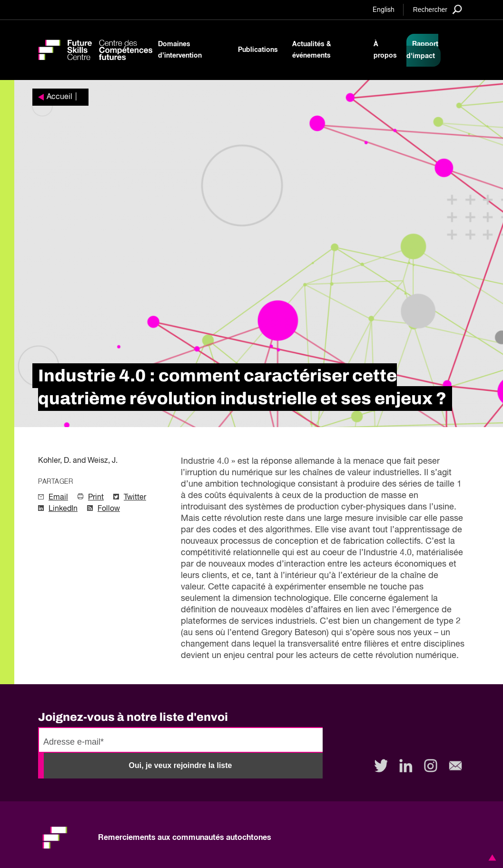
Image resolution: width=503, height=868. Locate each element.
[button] (491, 858)
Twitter (135, 498)
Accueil (59, 97)
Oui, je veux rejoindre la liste (181, 765)
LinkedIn (63, 509)
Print (96, 498)
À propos (385, 50)
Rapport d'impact (422, 50)
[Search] (438, 9)
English (384, 10)
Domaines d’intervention (180, 50)
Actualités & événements (312, 50)
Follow (109, 509)
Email (58, 498)
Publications (258, 50)
